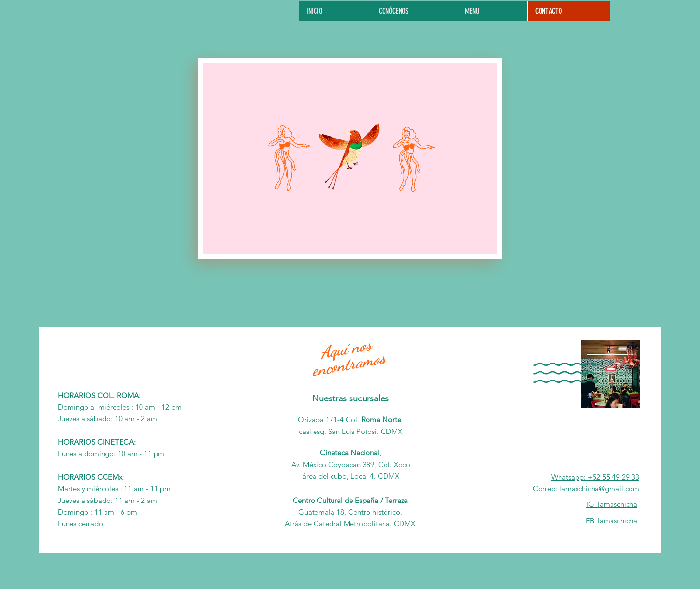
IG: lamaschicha (612, 504)
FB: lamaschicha (612, 521)
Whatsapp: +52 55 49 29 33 (595, 477)
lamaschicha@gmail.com (599, 489)
